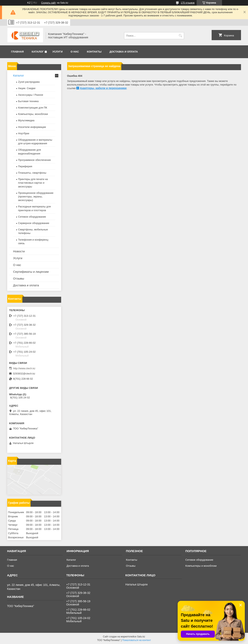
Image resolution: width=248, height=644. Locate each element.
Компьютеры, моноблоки (33, 114)
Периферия (25, 166)
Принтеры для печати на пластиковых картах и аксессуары (33, 183)
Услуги (57, 52)
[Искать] (181, 36)
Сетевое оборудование (32, 217)
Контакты (94, 52)
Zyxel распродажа (29, 82)
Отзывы (19, 278)
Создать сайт (49, 3)
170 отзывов (188, 3)
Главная (17, 52)
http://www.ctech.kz (24, 368)
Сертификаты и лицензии (31, 272)
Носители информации (32, 127)
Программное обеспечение (35, 160)
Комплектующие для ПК (33, 108)
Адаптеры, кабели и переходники (103, 88)
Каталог (38, 52)
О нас (75, 52)
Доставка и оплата (124, 52)
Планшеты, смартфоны (32, 173)
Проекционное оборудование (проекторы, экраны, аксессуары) (36, 197)
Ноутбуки (24, 133)
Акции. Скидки (27, 88)
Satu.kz (141, 637)
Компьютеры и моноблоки (201, 566)
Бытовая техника (28, 101)
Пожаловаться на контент (137, 640)
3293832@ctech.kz (24, 374)
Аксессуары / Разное (31, 95)
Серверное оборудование (34, 223)
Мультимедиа (26, 120)
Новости (19, 251)
